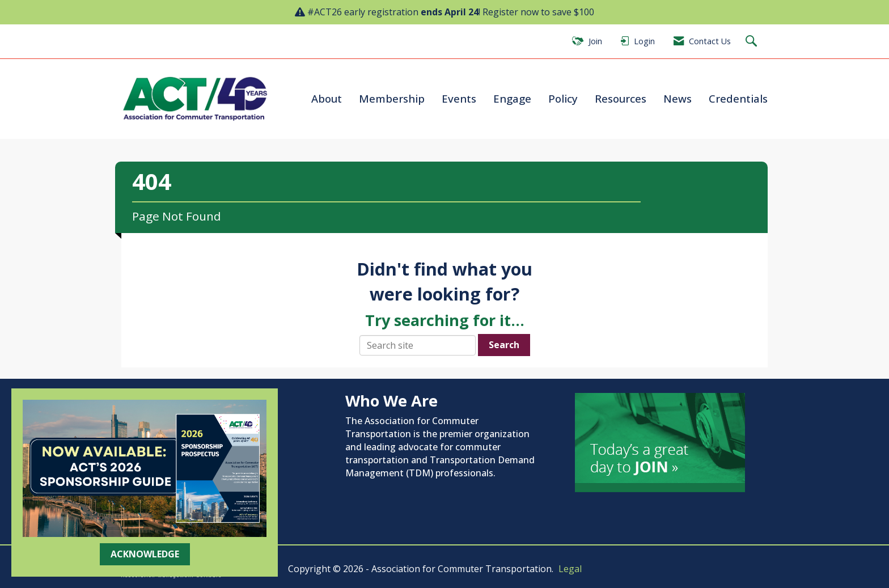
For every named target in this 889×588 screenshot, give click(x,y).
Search (504, 345)
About (327, 98)
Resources (621, 98)
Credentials (738, 98)
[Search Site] (753, 42)
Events (459, 98)
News (678, 98)
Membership (392, 98)
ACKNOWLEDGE (145, 554)
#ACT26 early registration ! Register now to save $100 (451, 12)
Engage (512, 98)
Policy (563, 98)
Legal (570, 569)
